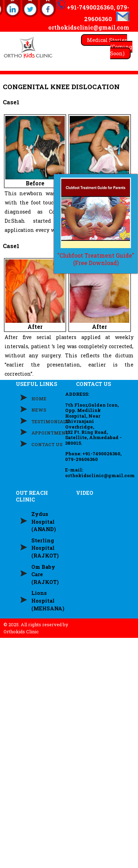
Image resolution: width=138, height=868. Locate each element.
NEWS (39, 410)
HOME (39, 399)
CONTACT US (47, 444)
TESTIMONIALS (50, 421)
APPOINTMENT (50, 433)
